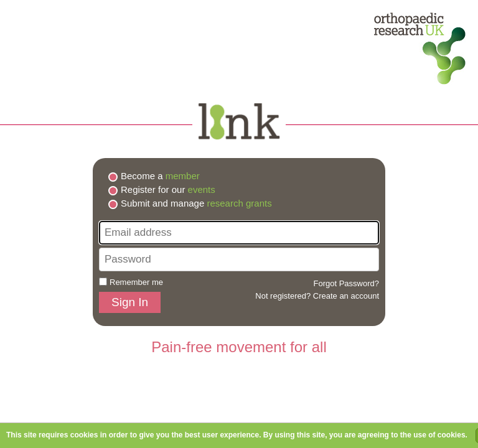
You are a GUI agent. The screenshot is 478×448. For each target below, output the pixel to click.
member (183, 176)
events (202, 189)
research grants (239, 203)
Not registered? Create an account (317, 296)
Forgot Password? (347, 283)
